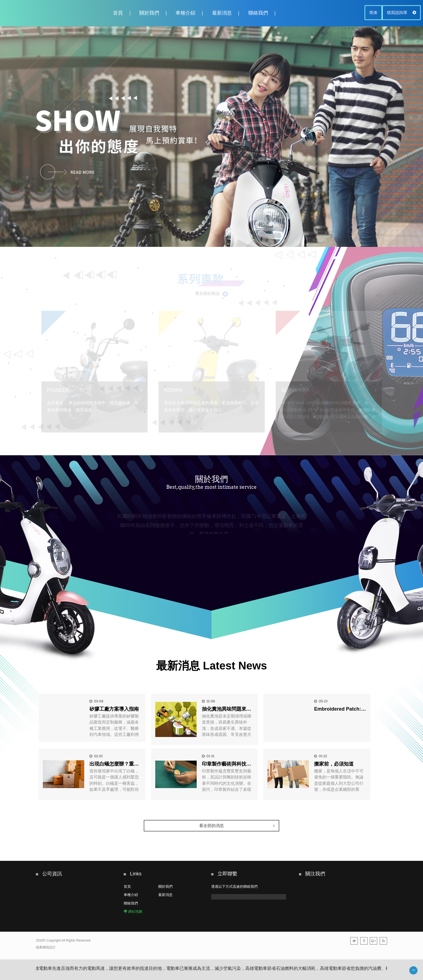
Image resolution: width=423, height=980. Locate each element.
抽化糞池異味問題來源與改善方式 (239, 709)
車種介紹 (185, 13)
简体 (373, 12)
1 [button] (418, 34)
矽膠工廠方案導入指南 (114, 709)
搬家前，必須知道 (334, 764)
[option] (212, 137)
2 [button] (418, 42)
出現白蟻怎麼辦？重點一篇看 (122, 764)
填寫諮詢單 (401, 12)
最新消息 (222, 13)
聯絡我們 (258, 13)
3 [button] (418, 49)
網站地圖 (135, 911)
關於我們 (149, 13)
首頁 (118, 13)
